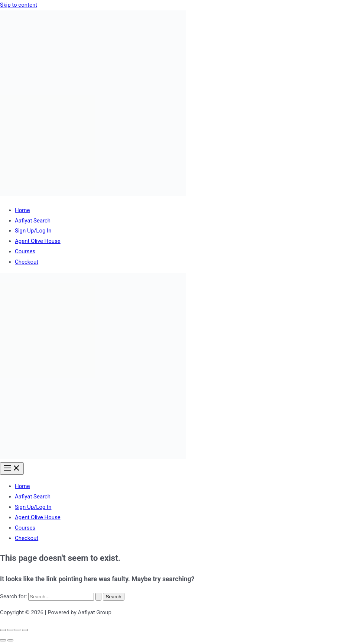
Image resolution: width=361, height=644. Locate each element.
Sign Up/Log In (33, 231)
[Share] (17, 630)
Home (22, 210)
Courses (25, 251)
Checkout (27, 262)
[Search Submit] (98, 597)
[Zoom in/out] (3, 630)
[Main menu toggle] (12, 469)
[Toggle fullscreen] (10, 630)
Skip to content (19, 5)
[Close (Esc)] (25, 630)
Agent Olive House (38, 241)
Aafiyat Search (33, 221)
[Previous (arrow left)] (3, 640)
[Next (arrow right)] (10, 640)
